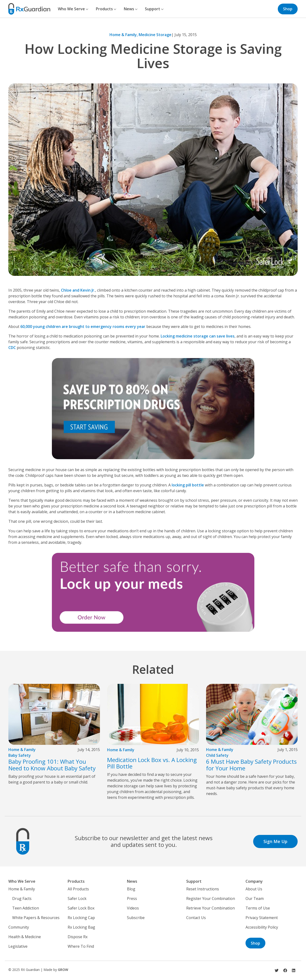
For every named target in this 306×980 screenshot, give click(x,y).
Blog (131, 889)
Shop (288, 9)
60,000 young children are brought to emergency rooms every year (83, 327)
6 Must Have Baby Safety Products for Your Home (251, 765)
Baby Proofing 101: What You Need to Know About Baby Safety (52, 765)
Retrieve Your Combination (210, 908)
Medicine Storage (155, 35)
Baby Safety (20, 755)
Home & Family (22, 750)
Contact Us (196, 918)
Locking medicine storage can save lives (198, 336)
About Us (254, 889)
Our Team (255, 898)
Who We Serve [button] (73, 9)
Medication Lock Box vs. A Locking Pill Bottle (152, 763)
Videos (133, 908)
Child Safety (217, 755)
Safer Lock (77, 898)
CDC (12, 348)
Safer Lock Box (81, 908)
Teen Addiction (26, 908)
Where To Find (81, 946)
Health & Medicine (25, 937)
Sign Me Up (275, 841)
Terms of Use (258, 908)
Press (132, 898)
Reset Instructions (203, 889)
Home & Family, (124, 35)
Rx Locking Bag (81, 927)
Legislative (18, 946)
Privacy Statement (262, 918)
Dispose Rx (78, 937)
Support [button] (154, 9)
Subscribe (136, 918)
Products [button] (106, 9)
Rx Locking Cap (81, 918)
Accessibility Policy (262, 927)
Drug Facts (22, 898)
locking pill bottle (188, 485)
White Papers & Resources (36, 918)
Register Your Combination (211, 898)
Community (19, 927)
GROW (63, 970)
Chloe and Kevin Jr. (78, 290)
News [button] (131, 9)
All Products (78, 889)
